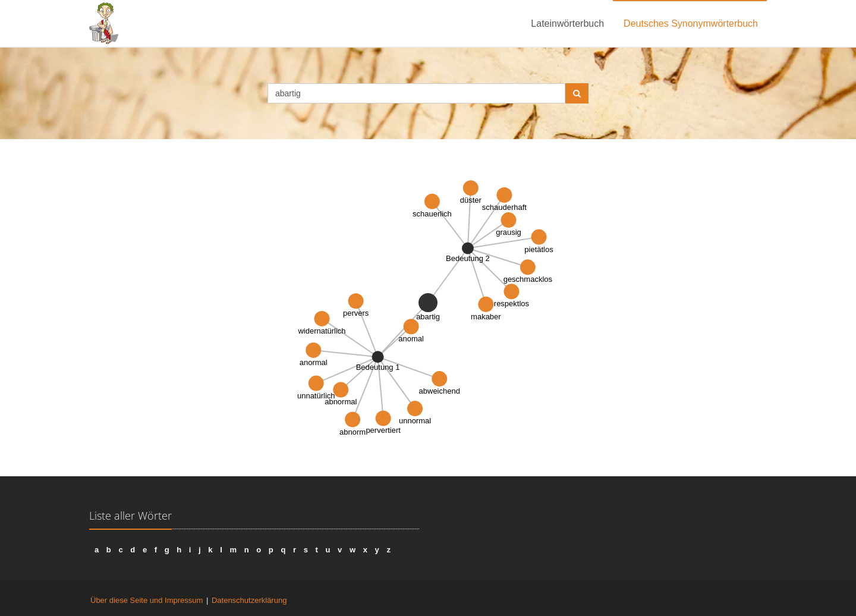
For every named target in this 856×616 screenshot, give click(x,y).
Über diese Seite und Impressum (147, 600)
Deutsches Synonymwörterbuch (691, 23)
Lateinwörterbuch (567, 23)
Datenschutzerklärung (249, 600)
